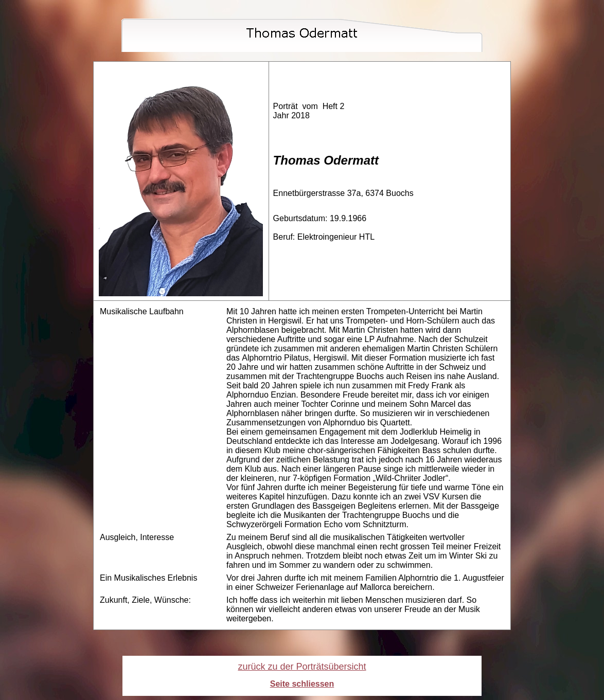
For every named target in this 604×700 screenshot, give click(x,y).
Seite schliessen (302, 684)
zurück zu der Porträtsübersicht (302, 667)
